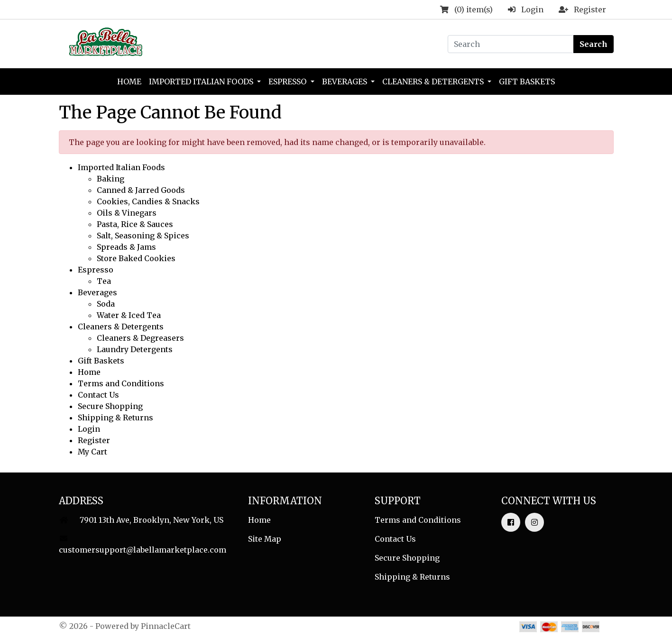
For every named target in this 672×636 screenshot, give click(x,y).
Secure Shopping (110, 406)
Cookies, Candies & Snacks (148, 201)
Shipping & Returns (115, 418)
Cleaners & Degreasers (140, 338)
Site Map (265, 539)
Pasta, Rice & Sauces (135, 224)
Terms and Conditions (121, 383)
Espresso (288, 82)
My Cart (92, 452)
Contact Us (98, 395)
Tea (104, 281)
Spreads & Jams (126, 247)
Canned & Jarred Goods (141, 190)
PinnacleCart (166, 626)
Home (129, 82)
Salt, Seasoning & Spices (143, 236)
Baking (110, 179)
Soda (106, 304)
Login (89, 429)
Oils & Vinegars (127, 213)
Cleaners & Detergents (434, 82)
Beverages (345, 82)
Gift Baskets (527, 82)
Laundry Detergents (135, 349)
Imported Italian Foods (202, 82)
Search (594, 44)
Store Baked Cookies (136, 258)
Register (94, 440)
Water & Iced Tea (129, 315)
